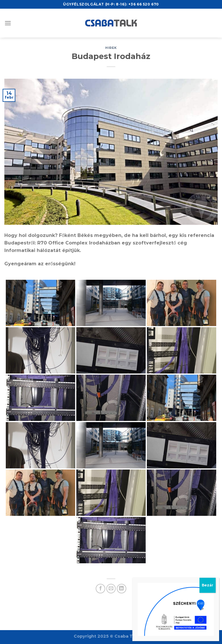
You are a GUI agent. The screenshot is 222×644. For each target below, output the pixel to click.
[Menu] (8, 23)
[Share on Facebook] (100, 589)
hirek (111, 48)
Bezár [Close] (208, 149)
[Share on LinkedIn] (122, 589)
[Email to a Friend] (111, 589)
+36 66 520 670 (144, 4)
